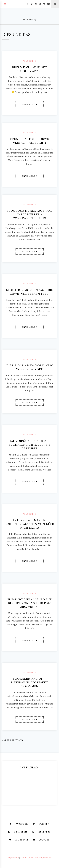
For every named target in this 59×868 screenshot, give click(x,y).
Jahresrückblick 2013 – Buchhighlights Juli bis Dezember (30, 445)
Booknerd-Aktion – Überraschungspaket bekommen (30, 682)
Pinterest (40, 832)
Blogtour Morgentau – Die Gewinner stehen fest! (29, 292)
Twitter (40, 824)
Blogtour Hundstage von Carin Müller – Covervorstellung (29, 214)
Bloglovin (17, 840)
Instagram (17, 832)
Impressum (13, 858)
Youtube (40, 840)
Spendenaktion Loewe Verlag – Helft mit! (30, 141)
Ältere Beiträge (13, 740)
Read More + (30, 104)
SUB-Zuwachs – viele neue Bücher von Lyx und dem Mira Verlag (29, 603)
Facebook (18, 824)
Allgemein (29, 61)
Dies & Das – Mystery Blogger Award (29, 69)
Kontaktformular (43, 858)
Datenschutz (27, 858)
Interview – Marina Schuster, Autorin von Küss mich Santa (29, 524)
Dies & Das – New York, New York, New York (30, 367)
